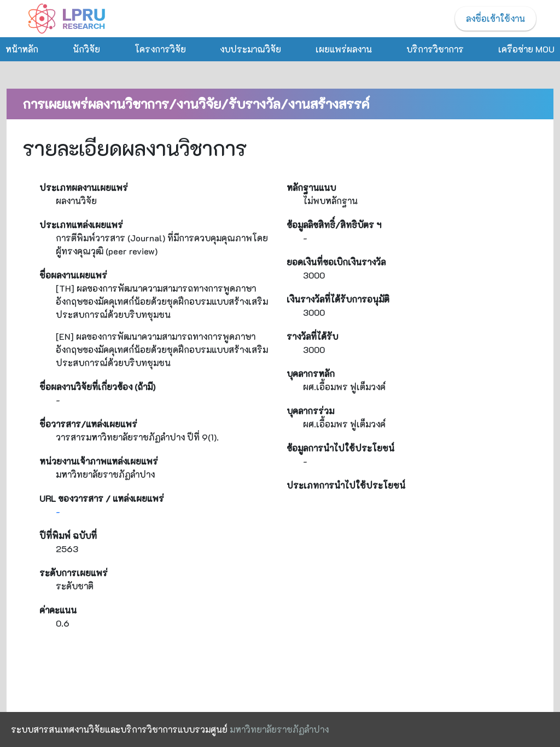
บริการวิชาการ (435, 49)
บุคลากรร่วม (310, 411)
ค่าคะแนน (58, 610)
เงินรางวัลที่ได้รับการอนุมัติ (338, 299)
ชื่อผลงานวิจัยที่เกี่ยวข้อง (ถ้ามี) (97, 387)
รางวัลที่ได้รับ (312, 336)
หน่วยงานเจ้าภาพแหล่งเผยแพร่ (99, 461)
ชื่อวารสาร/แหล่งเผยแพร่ (88, 424)
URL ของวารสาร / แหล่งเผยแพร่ (102, 498)
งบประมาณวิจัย (250, 49)
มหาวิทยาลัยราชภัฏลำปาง (279, 729)
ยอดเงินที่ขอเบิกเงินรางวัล (336, 262)
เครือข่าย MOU (526, 49)
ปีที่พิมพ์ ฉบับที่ (68, 535)
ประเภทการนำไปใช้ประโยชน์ (346, 485)
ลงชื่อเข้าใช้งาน (495, 18)
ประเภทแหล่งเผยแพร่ (81, 225)
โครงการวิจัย (160, 49)
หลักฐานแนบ (311, 187)
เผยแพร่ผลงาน (344, 49)
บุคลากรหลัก (311, 374)
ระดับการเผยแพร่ (74, 573)
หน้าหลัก (22, 49)
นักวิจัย (86, 49)
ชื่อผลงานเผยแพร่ (73, 275)
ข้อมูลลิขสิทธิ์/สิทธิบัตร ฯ (334, 225)
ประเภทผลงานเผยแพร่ (84, 187)
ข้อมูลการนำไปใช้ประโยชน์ (340, 448)
